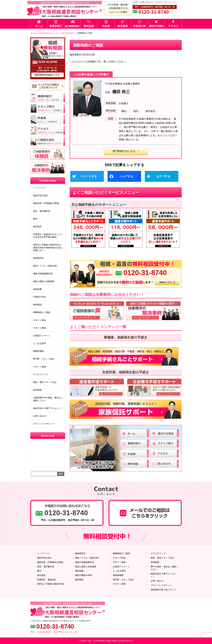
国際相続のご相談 (42, 312)
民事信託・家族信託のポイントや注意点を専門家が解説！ (48, 236)
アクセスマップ (41, 374)
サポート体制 (40, 367)
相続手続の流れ (41, 195)
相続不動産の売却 (83, 575)
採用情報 (37, 390)
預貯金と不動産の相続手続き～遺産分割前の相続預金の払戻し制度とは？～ (48, 247)
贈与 (35, 219)
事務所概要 (38, 351)
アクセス (158, 2)
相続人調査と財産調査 (44, 281)
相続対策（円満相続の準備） (47, 203)
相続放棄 (37, 289)
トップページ (40, 188)
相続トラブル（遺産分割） (46, 266)
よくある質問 (40, 343)
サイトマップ (170, 2)
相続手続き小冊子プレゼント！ (48, 408)
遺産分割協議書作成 (43, 274)
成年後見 (37, 227)
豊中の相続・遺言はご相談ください (164, 568)
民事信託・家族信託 (47, 580)
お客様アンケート (42, 336)
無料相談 (37, 305)
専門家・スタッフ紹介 (44, 359)
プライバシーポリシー (44, 424)
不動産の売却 (40, 297)
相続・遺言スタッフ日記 (45, 382)
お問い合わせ (146, 2)
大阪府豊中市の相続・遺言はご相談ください (48, 399)
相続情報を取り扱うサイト (163, 590)
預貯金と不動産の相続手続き (51, 584)
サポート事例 (40, 328)
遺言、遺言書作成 (42, 211)
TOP (136, 2)
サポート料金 (40, 320)
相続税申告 (38, 258)
